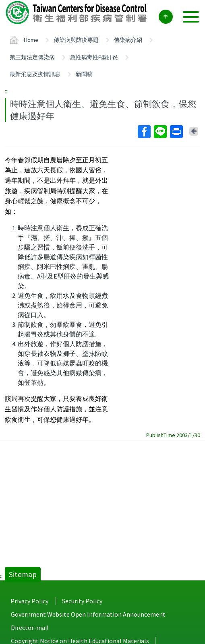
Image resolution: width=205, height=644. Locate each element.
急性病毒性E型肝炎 (94, 57)
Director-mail (30, 627)
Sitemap (23, 574)
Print (176, 132)
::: (7, 91)
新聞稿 (84, 74)
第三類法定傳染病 (32, 57)
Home (31, 40)
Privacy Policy (29, 601)
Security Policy (82, 601)
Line (160, 132)
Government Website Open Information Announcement (88, 614)
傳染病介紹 (128, 40)
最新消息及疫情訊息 (35, 74)
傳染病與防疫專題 (76, 40)
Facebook (144, 132)
